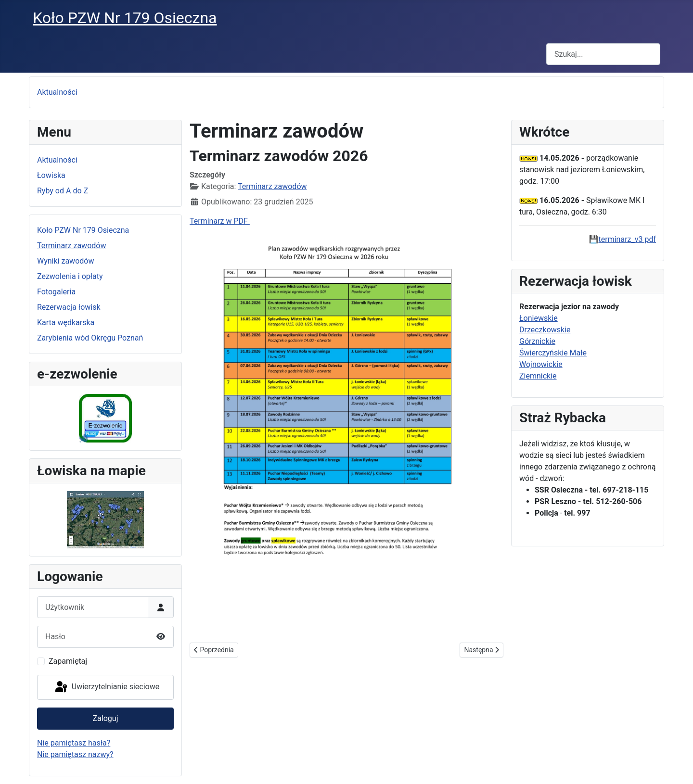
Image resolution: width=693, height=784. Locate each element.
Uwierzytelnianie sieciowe (106, 687)
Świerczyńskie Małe (553, 353)
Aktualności (57, 92)
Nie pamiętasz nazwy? (75, 754)
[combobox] (603, 54)
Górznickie (537, 341)
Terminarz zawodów (71, 246)
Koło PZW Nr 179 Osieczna (83, 230)
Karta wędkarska (66, 322)
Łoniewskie (539, 318)
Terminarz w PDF (220, 221)
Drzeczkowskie (545, 330)
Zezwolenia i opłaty (70, 276)
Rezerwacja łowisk (69, 307)
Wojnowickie (541, 364)
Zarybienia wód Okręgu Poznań (90, 338)
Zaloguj (106, 718)
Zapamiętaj (68, 661)
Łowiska (51, 175)
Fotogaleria (56, 292)
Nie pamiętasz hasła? (74, 743)
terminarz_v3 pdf (627, 239)
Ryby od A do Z (63, 191)
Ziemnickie (538, 376)
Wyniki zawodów (65, 261)
